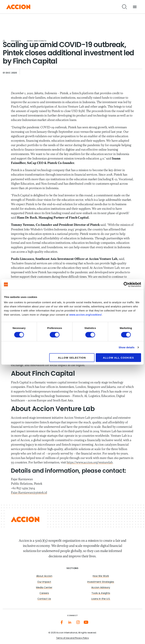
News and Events (37, 41)
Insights (16, 41)
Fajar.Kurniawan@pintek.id (29, 493)
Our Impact (44, 582)
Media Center (44, 588)
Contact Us (44, 599)
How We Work (101, 576)
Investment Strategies (101, 582)
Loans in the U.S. (101, 599)
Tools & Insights (101, 593)
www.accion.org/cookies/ (85, 315)
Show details (127, 347)
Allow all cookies (118, 358)
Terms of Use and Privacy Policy (72, 638)
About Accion (44, 576)
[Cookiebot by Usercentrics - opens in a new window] (126, 284)
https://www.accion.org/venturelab (90, 463)
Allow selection (72, 358)
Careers (44, 593)
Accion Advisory (101, 588)
